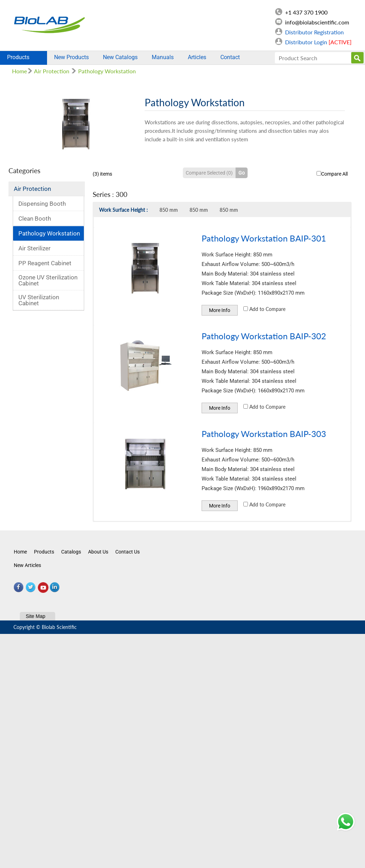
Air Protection (52, 71)
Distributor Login (318, 42)
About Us (98, 552)
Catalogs (71, 552)
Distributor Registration (314, 32)
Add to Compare (264, 309)
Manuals (163, 57)
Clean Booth (35, 219)
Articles (197, 57)
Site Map (36, 616)
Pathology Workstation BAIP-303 (264, 434)
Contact (230, 57)
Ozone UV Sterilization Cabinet (48, 280)
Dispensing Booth (42, 204)
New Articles (27, 565)
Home (19, 71)
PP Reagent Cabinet (45, 263)
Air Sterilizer (34, 248)
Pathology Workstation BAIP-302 (264, 336)
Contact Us (128, 552)
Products (24, 57)
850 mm (169, 210)
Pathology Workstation (107, 71)
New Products (71, 57)
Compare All (332, 174)
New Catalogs (120, 57)
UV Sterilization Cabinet (39, 300)
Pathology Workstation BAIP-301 (264, 238)
